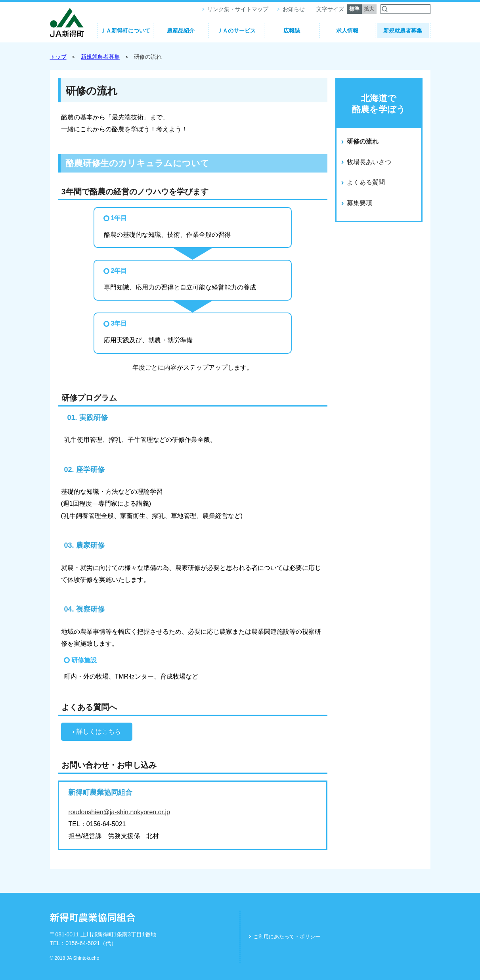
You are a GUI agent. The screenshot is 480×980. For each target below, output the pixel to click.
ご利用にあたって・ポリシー (287, 937)
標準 (354, 9)
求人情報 (347, 31)
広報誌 (292, 31)
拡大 (369, 9)
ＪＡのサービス (236, 31)
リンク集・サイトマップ (238, 9)
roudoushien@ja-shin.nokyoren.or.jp (119, 812)
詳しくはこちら (99, 732)
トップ (58, 57)
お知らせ (294, 9)
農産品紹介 (181, 31)
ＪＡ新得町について (125, 31)
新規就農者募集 (403, 31)
